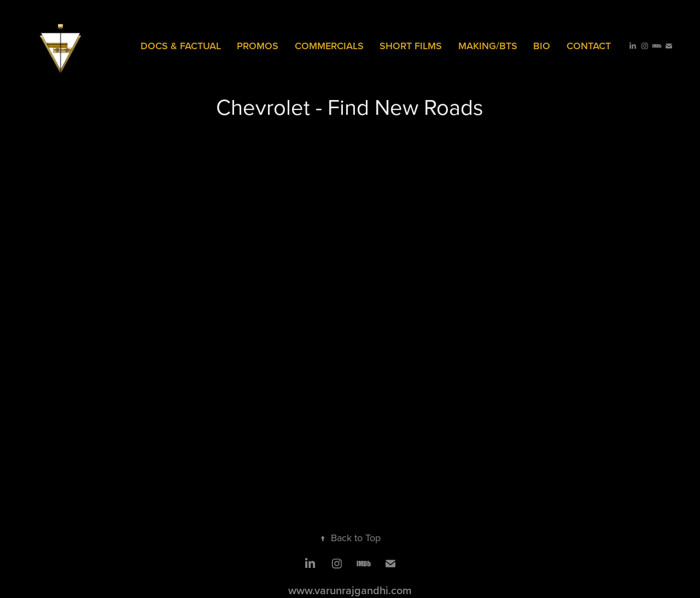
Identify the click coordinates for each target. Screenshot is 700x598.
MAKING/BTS (488, 46)
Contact (589, 46)
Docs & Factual (181, 46)
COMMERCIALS (329, 46)
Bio (542, 46)
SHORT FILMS (411, 46)
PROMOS (258, 46)
